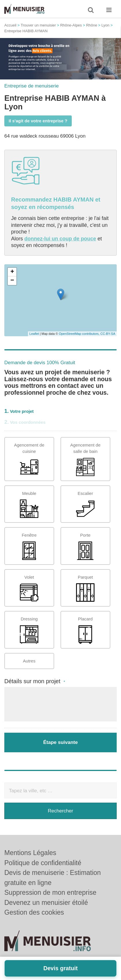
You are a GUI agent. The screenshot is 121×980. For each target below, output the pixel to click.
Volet (29, 588)
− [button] (12, 281)
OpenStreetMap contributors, (80, 334)
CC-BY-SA (108, 334)
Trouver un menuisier (38, 25)
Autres (29, 661)
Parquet (85, 588)
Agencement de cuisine (29, 459)
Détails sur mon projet (35, 681)
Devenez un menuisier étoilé (46, 903)
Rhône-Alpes (71, 25)
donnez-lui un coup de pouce (60, 239)
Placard (85, 630)
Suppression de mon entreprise (50, 892)
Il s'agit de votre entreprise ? (38, 121)
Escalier (85, 505)
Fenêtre (29, 546)
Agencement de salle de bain (85, 459)
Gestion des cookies (34, 912)
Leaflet (34, 334)
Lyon (105, 25)
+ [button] (12, 272)
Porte (85, 546)
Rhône (92, 25)
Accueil (10, 25)
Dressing (29, 630)
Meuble (29, 505)
